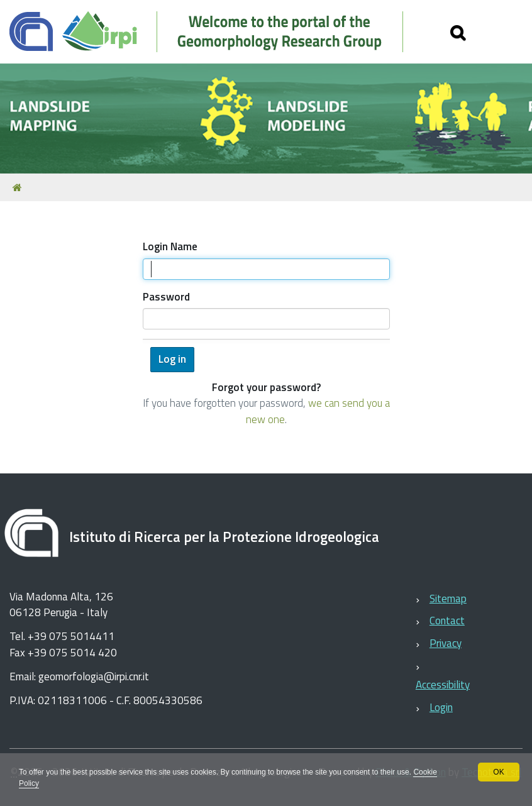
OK (498, 772)
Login (441, 707)
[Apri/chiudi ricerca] (458, 32)
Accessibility (443, 685)
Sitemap (448, 599)
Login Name (170, 247)
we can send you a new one (318, 411)
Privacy (446, 643)
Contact (447, 621)
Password (166, 297)
